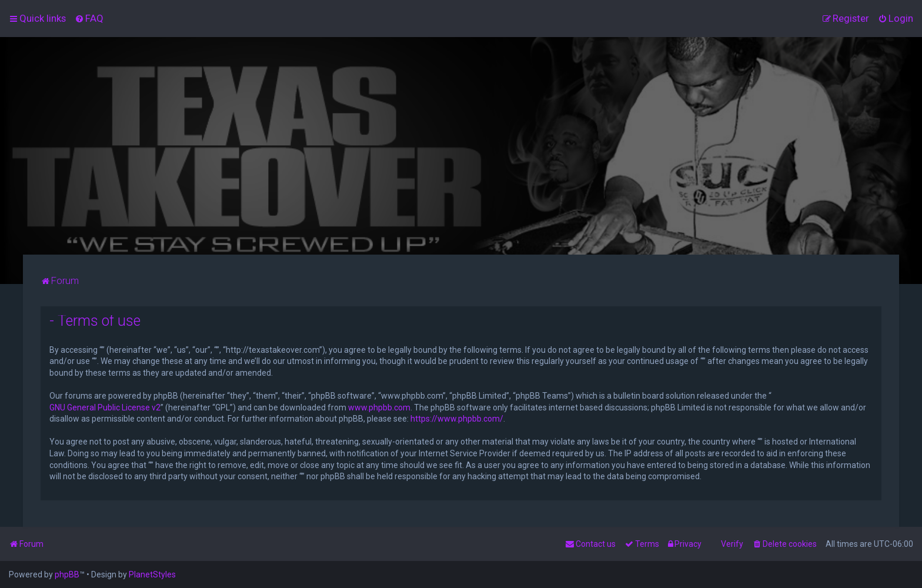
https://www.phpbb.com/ (457, 419)
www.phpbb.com (379, 407)
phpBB (67, 574)
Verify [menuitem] (732, 544)
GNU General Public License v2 (105, 407)
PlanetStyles (152, 574)
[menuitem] (89, 18)
